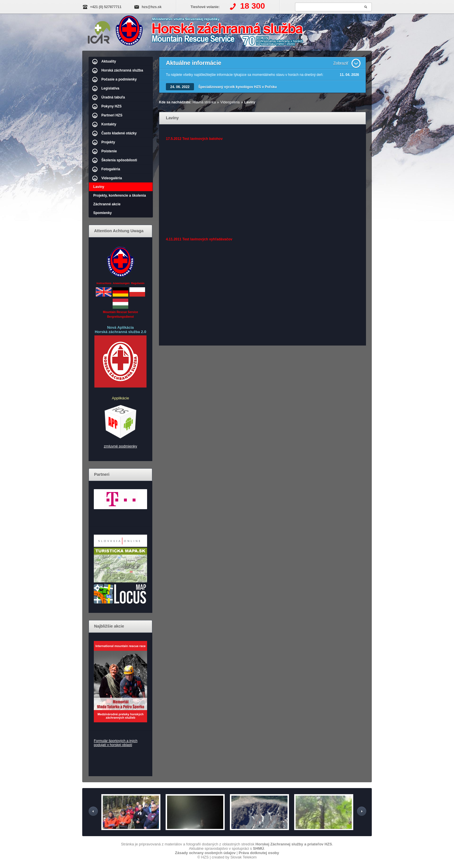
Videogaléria (112, 178)
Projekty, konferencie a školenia (120, 195)
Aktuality (109, 61)
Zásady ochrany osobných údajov (205, 853)
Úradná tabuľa (113, 97)
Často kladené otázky (119, 133)
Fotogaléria (111, 169)
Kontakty (109, 124)
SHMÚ (259, 848)
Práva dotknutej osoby (259, 853)
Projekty (108, 142)
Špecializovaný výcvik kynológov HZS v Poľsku (238, 87)
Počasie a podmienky (119, 79)
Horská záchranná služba (122, 70)
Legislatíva (110, 88)
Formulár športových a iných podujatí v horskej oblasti (116, 743)
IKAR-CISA (99, 31)
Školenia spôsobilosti (119, 160)
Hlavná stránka (204, 102)
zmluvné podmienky (121, 446)
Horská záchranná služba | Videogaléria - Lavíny (214, 33)
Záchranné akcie (107, 204)
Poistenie (109, 151)
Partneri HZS (112, 115)
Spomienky (102, 213)
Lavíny (99, 187)
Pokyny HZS (111, 106)
